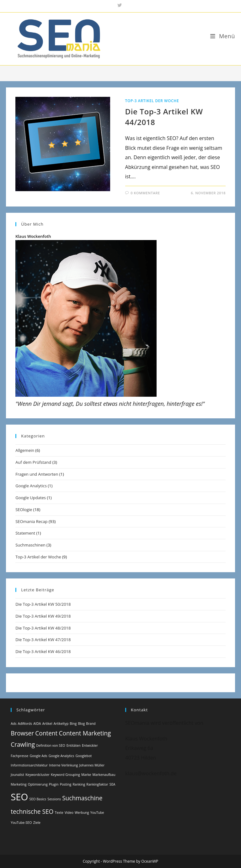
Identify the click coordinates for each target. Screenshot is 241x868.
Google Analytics (31, 486)
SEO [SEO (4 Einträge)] (19, 797)
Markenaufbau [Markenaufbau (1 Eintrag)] (104, 775)
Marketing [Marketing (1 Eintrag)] (19, 784)
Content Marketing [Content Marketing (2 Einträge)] (85, 733)
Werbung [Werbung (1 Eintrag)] (82, 813)
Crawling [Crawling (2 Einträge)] (23, 745)
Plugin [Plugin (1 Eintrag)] (54, 784)
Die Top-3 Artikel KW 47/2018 (43, 640)
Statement (25, 533)
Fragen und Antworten (37, 474)
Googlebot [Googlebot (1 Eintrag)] (84, 756)
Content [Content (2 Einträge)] (46, 733)
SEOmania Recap (31, 521)
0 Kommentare (145, 193)
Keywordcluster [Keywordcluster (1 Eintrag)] (37, 775)
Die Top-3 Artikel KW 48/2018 (43, 628)
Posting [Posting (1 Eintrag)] (66, 784)
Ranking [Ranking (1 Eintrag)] (79, 784)
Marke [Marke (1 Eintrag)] (86, 775)
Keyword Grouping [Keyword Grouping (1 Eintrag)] (65, 775)
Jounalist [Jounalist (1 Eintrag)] (17, 775)
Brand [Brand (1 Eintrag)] (91, 724)
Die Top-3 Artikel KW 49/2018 (43, 616)
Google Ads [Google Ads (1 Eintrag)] (38, 756)
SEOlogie (24, 510)
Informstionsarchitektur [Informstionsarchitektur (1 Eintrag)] (29, 765)
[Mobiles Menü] (223, 36)
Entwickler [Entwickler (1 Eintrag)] (90, 745)
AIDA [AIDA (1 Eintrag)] (37, 724)
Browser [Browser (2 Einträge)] (22, 733)
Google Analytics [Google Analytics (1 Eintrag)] (62, 756)
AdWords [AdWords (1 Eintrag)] (25, 724)
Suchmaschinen (30, 545)
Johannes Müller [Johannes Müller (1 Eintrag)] (92, 765)
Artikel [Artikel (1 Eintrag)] (47, 724)
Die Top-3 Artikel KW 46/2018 (43, 651)
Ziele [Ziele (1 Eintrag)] (37, 823)
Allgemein (25, 450)
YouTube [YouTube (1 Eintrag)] (97, 813)
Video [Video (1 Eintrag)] (69, 813)
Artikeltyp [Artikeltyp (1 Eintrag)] (61, 724)
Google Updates (31, 498)
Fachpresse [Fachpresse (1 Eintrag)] (19, 756)
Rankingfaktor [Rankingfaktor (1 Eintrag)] (97, 784)
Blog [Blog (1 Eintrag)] (81, 724)
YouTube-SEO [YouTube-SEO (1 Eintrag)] (21, 823)
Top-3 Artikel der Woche (152, 101)
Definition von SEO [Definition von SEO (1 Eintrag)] (51, 745)
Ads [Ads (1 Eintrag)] (13, 724)
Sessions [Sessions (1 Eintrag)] (54, 799)
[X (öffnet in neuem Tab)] (120, 5)
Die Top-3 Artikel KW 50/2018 (43, 604)
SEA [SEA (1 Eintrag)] (112, 784)
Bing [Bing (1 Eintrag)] (73, 724)
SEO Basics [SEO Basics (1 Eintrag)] (38, 799)
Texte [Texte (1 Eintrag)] (59, 813)
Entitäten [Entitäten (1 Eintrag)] (74, 745)
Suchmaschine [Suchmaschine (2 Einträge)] (82, 798)
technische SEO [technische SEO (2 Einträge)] (32, 812)
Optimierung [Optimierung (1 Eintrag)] (38, 784)
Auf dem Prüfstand (33, 462)
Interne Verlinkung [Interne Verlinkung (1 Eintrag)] (63, 765)
